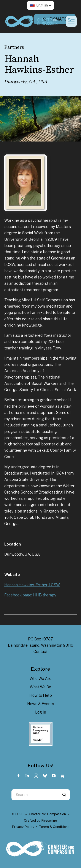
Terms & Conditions (54, 827)
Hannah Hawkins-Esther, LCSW (32, 585)
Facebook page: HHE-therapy (30, 595)
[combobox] (35, 795)
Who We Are (40, 679)
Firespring (49, 820)
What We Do (40, 687)
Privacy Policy (23, 827)
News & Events (41, 704)
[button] (40, 5)
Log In (41, 712)
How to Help (41, 695)
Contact (40, 652)
